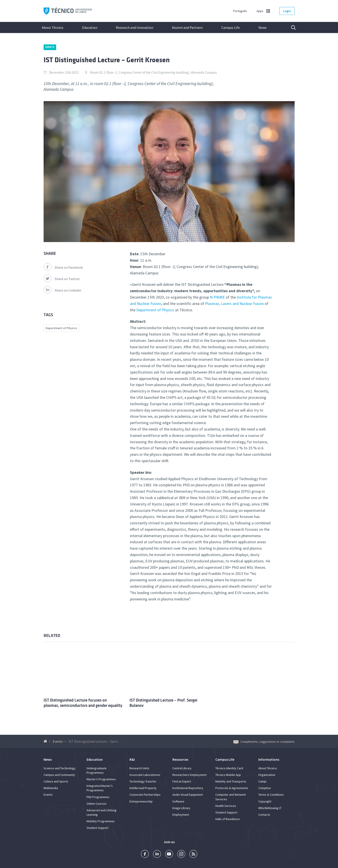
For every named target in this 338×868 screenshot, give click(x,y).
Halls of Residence (228, 819)
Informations (269, 759)
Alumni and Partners (187, 27)
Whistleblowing (268, 808)
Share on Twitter (62, 279)
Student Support (98, 828)
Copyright (265, 801)
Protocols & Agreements (232, 788)
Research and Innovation (135, 27)
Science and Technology (60, 768)
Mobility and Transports (231, 781)
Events (50, 47)
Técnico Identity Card (229, 768)
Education (90, 27)
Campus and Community (59, 775)
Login (287, 11)
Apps (260, 11)
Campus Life (231, 27)
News (263, 27)
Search (291, 27)
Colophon (265, 788)
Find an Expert (182, 781)
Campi (262, 781)
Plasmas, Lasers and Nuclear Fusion (234, 304)
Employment (181, 815)
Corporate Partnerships (145, 795)
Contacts (264, 815)
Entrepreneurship (141, 801)
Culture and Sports (56, 781)
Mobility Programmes (101, 821)
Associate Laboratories (145, 775)
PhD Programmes (98, 797)
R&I (132, 759)
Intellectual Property (143, 788)
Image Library (181, 808)
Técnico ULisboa (68, 11)
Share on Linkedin (62, 290)
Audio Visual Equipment (188, 795)
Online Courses (97, 804)
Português (240, 11)
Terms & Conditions (271, 795)
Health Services (226, 806)
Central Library (182, 768)
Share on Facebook (63, 267)
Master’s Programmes (101, 779)
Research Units (139, 768)
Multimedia (51, 788)
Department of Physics (155, 310)
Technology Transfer (143, 781)
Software (178, 801)
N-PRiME (217, 297)
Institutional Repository (188, 788)
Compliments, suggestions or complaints (264, 742)
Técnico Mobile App (228, 775)
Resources (180, 759)
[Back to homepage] (46, 741)
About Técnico (53, 27)
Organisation (267, 775)
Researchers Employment (189, 775)
